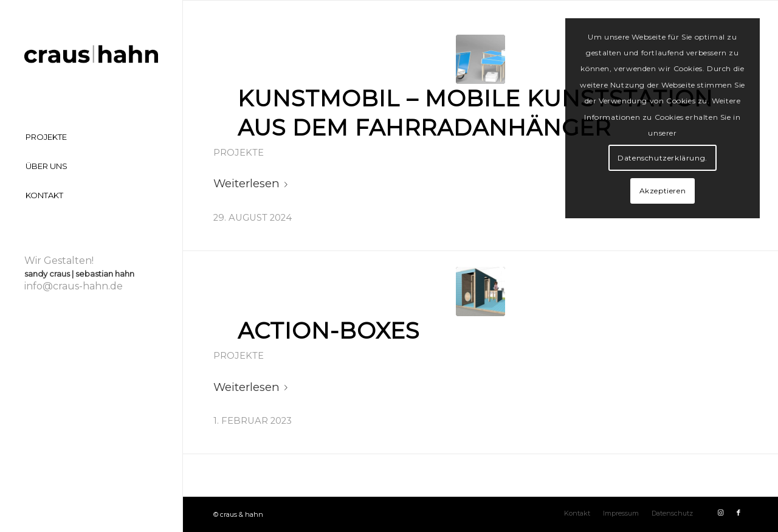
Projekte (239, 153)
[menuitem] (91, 137)
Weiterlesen (253, 183)
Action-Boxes (329, 330)
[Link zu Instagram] (720, 513)
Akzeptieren (663, 191)
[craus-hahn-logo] (91, 55)
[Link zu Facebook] (738, 513)
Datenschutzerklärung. (663, 158)
